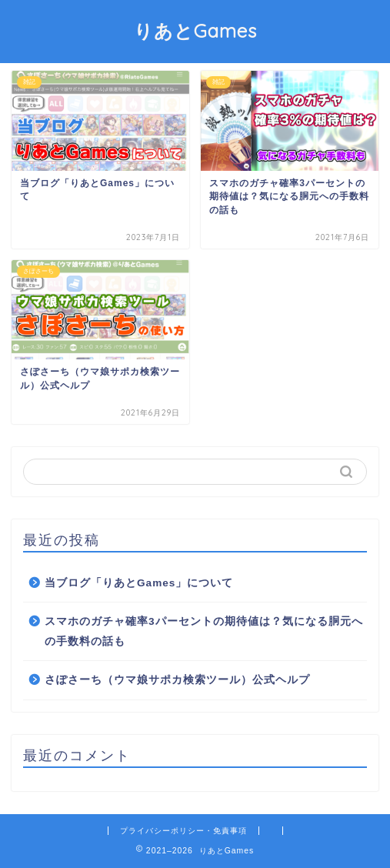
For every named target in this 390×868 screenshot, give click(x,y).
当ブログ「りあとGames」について (139, 583)
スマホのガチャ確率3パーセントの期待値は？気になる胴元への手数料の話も (204, 631)
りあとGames (195, 31)
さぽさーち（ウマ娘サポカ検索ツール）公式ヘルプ (177, 680)
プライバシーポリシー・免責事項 (183, 831)
